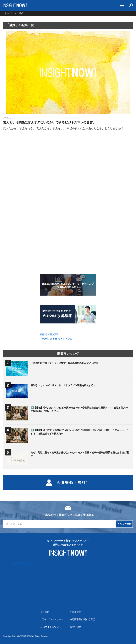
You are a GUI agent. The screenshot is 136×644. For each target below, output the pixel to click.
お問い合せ (75, 627)
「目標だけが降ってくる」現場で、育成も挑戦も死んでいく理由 (64, 363)
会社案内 (45, 612)
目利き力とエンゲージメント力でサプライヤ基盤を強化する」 (63, 385)
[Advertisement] (68, 173)
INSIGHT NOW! (15, 5)
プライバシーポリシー (52, 619)
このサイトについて (51, 627)
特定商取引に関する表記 (82, 619)
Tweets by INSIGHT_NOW (56, 339)
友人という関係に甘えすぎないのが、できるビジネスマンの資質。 (49, 122)
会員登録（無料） (68, 483)
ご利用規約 (75, 612)
